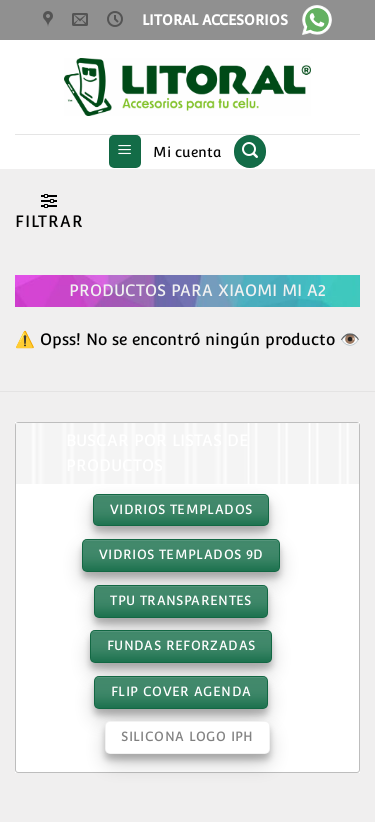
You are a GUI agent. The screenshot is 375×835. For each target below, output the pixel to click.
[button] (125, 151)
